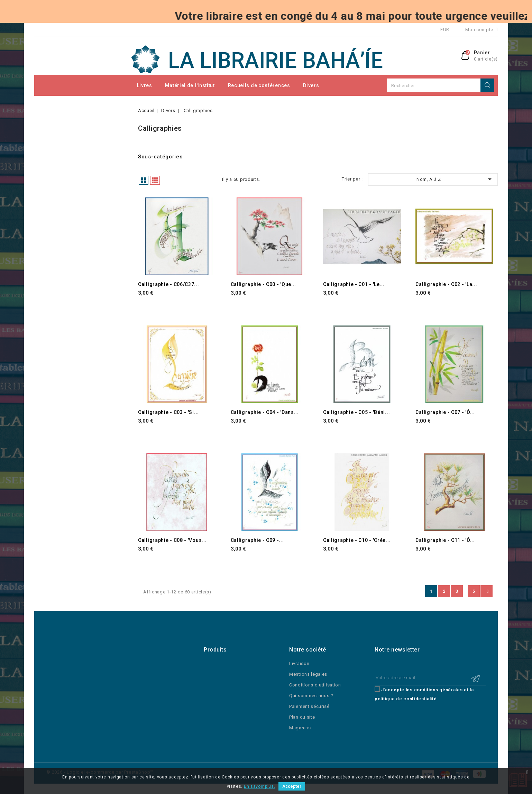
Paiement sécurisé (309, 706)
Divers (311, 85)
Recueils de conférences (259, 85)
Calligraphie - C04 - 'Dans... (265, 412)
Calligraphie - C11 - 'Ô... (445, 540)
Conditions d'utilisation (315, 685)
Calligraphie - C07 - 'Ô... (445, 412)
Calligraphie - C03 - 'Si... (168, 412)
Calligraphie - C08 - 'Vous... (172, 540)
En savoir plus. (260, 786)
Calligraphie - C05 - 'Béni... (356, 412)
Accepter (292, 786)
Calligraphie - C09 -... (257, 540)
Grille (144, 180)
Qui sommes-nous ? (311, 696)
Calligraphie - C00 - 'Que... (264, 284)
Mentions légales (308, 674)
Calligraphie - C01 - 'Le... (354, 284)
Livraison (299, 663)
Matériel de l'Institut (190, 85)
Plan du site (302, 717)
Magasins (300, 728)
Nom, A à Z (455, 179)
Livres (145, 85)
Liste (155, 180)
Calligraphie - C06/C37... (169, 284)
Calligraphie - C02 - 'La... (446, 284)
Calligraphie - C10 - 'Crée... (357, 540)
